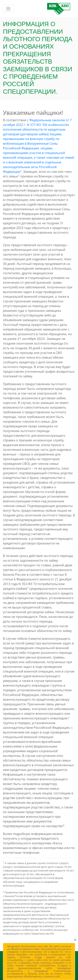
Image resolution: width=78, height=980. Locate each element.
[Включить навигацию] (8, 9)
